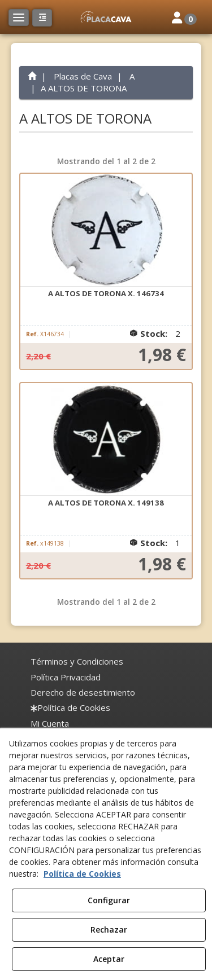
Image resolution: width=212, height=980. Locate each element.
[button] (106, 17)
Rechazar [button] (109, 930)
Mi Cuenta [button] (50, 723)
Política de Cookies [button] (82, 874)
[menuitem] (77, 662)
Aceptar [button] (109, 959)
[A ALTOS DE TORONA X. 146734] (106, 230)
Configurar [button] (109, 900)
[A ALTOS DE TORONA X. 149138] (106, 440)
